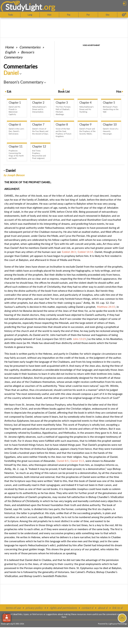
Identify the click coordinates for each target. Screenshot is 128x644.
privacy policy (34, 608)
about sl (103, 608)
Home (9, 47)
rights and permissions (63, 608)
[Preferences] (124, 15)
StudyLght (24, 7)
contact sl (87, 608)
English (10, 52)
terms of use (13, 608)
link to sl (117, 608)
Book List (64, 92)
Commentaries (30, 47)
